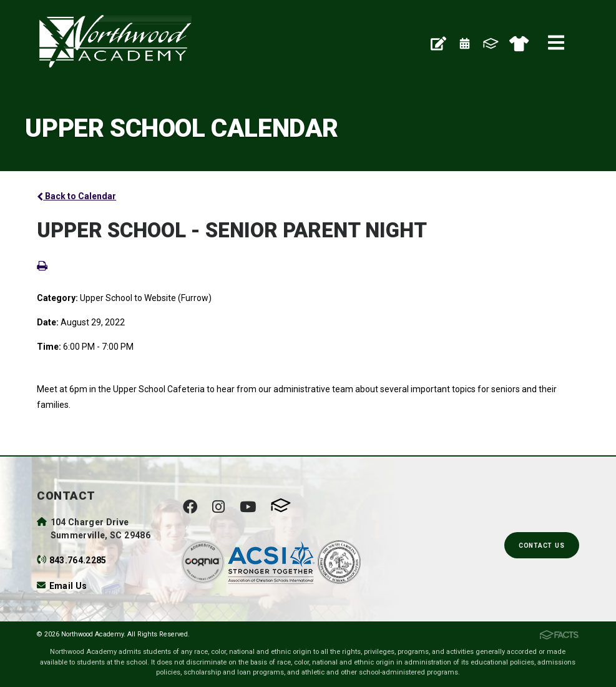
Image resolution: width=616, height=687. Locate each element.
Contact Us (542, 546)
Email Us (68, 586)
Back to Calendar (76, 196)
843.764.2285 (78, 560)
